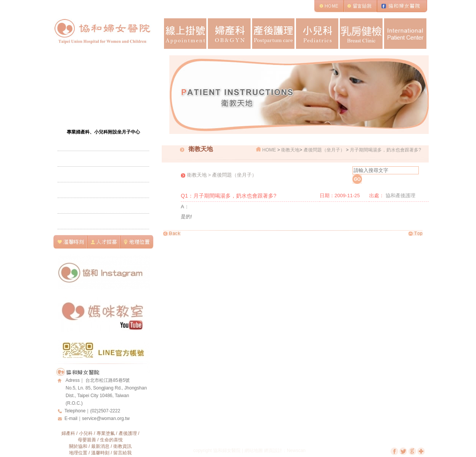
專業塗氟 (106, 433)
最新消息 (100, 446)
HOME (269, 150)
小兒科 (317, 34)
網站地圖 (254, 451)
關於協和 (78, 446)
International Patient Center (405, 34)
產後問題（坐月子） (324, 150)
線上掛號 (185, 34)
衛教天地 (290, 150)
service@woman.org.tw (106, 418)
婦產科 (229, 34)
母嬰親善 (87, 440)
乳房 (361, 34)
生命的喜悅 (111, 440)
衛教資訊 (122, 446)
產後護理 (273, 34)
